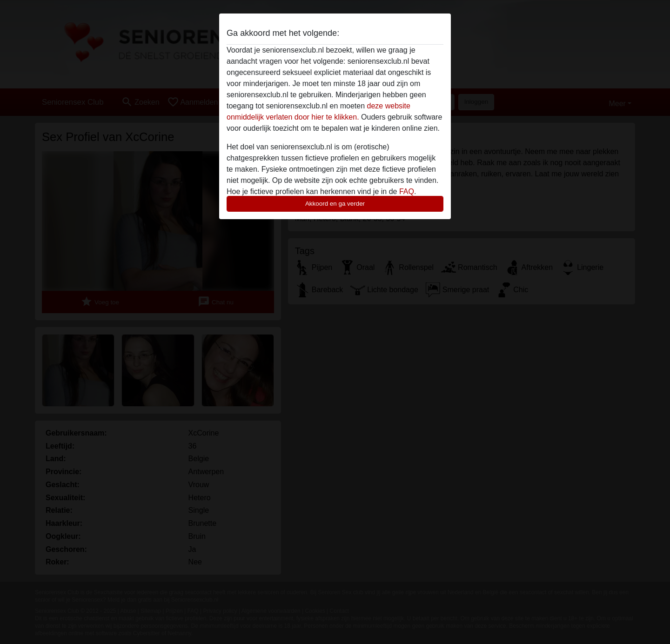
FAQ (407, 191)
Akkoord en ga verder (335, 204)
